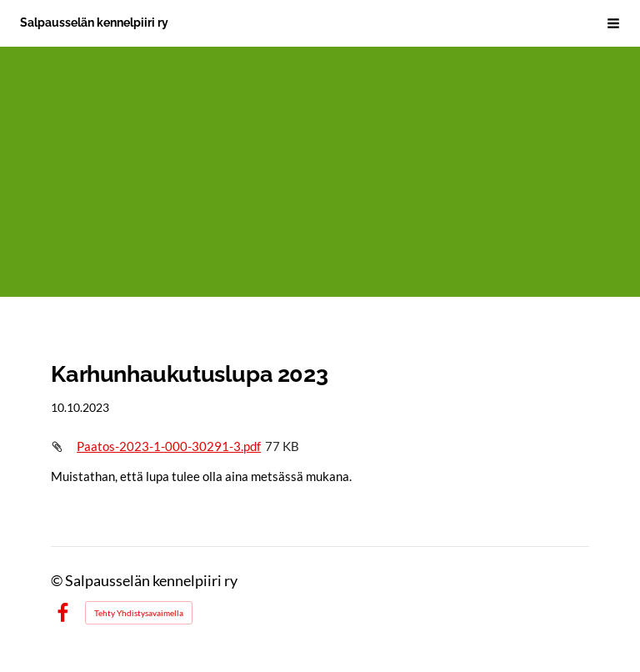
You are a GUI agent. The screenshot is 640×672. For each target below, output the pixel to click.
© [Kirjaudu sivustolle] (58, 581)
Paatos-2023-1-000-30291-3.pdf (169, 446)
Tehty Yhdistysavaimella (139, 613)
